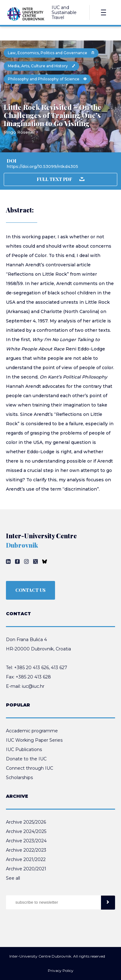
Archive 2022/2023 (26, 850)
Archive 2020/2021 (26, 869)
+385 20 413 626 (31, 668)
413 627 (59, 668)
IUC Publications (24, 749)
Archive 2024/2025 (26, 831)
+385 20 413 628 (33, 677)
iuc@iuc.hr (33, 686)
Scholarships (19, 778)
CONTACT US (30, 590)
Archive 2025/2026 (26, 822)
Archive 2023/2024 (26, 841)
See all (13, 878)
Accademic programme (32, 731)
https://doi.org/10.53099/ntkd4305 (43, 166)
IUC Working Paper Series (34, 740)
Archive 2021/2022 (26, 859)
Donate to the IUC (26, 759)
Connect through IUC (30, 768)
